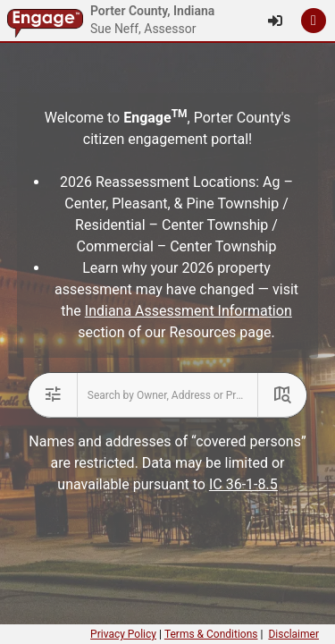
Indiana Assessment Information (188, 311)
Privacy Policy (123, 634)
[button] (314, 21)
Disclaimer (293, 634)
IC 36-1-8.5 (243, 484)
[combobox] (168, 395)
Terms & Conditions (211, 634)
